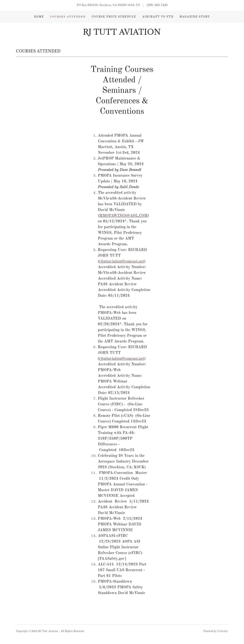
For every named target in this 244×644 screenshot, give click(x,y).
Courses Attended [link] (68, 17)
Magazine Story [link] (195, 17)
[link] (122, 34)
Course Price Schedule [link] (114, 17)
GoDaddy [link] (223, 631)
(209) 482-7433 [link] (157, 5)
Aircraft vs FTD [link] (158, 17)
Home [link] (39, 17)
